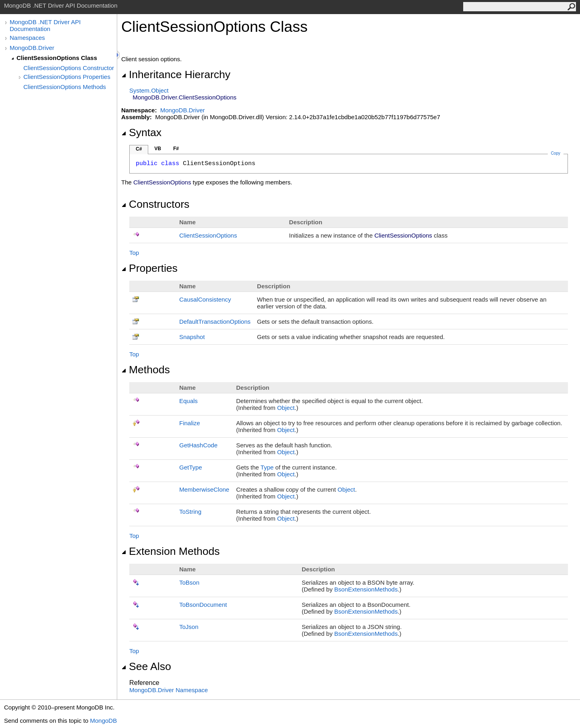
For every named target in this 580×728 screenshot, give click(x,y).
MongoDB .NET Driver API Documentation (45, 25)
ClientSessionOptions (208, 235)
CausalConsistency (205, 299)
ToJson (189, 627)
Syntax (141, 132)
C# (139, 149)
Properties (149, 268)
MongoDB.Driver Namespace (169, 690)
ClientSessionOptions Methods (65, 87)
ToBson (189, 582)
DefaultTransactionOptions (215, 322)
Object (286, 408)
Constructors (155, 204)
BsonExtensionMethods (366, 589)
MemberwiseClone (204, 489)
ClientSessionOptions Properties (67, 77)
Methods (146, 370)
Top (134, 253)
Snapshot (192, 337)
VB (158, 149)
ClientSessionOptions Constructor (69, 68)
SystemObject (149, 90)
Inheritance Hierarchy (176, 74)
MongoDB (103, 721)
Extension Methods (171, 551)
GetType (191, 467)
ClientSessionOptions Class (57, 58)
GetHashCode (198, 445)
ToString (190, 512)
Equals (188, 401)
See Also (146, 666)
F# (176, 149)
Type (267, 467)
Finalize (190, 423)
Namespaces (27, 38)
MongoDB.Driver (32, 48)
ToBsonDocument (203, 605)
